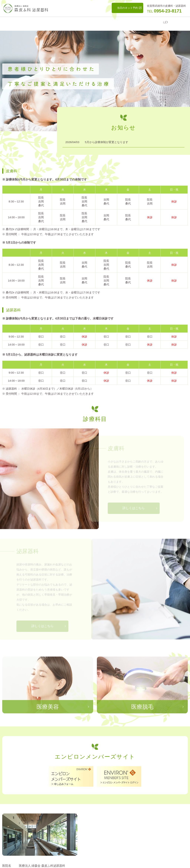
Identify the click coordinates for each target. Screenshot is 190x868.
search (166, 22)
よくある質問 (152, 22)
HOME (28, 22)
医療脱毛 (94, 22)
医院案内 (44, 22)
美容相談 (110, 22)
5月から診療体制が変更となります (106, 138)
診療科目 (60, 22)
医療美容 (77, 22)
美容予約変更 (130, 22)
